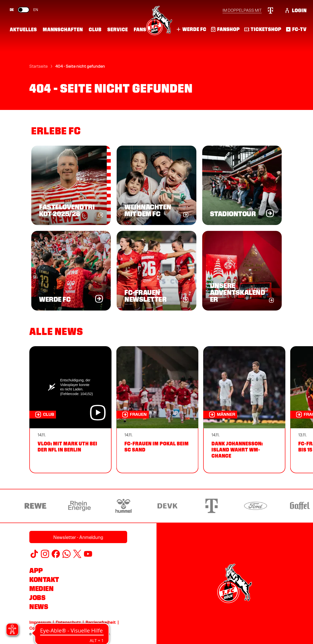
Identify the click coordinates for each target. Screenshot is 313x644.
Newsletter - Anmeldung (78, 537)
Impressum (40, 622)
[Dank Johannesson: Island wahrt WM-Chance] (244, 410)
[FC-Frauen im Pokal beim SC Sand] (157, 410)
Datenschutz (68, 622)
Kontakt (44, 580)
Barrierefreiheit (101, 622)
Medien (41, 589)
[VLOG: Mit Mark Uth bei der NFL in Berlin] (70, 410)
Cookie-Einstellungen (50, 628)
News (39, 607)
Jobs (37, 598)
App (36, 570)
